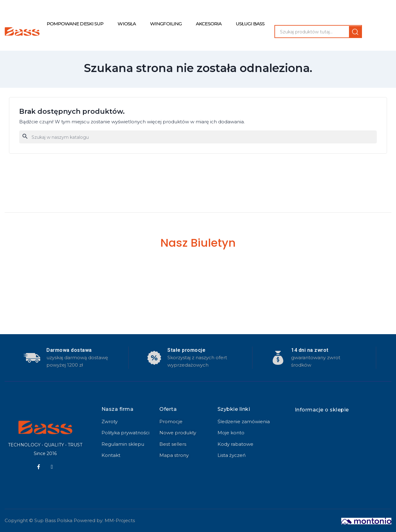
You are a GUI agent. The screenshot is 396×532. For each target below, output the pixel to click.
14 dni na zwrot (310, 350)
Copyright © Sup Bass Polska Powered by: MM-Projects (70, 520)
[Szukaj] (198, 137)
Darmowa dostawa (69, 350)
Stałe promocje (186, 350)
